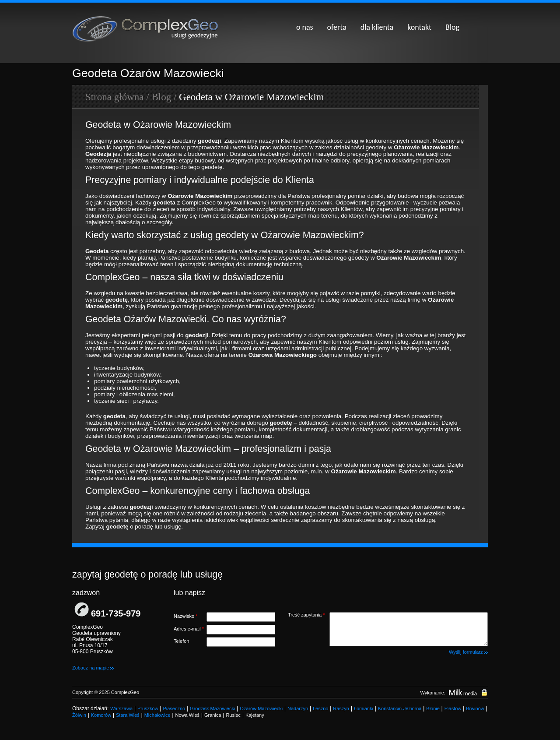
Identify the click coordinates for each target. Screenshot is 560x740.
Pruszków (148, 708)
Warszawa (121, 708)
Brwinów (475, 708)
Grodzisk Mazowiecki (212, 708)
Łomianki (364, 708)
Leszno (320, 708)
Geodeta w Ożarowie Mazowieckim (251, 97)
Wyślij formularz (468, 652)
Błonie (433, 708)
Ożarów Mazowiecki (261, 708)
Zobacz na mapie (93, 668)
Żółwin (79, 715)
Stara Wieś (128, 715)
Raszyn (341, 708)
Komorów (101, 715)
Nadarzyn (298, 708)
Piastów (453, 708)
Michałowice (157, 715)
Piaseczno (174, 708)
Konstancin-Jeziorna (400, 708)
